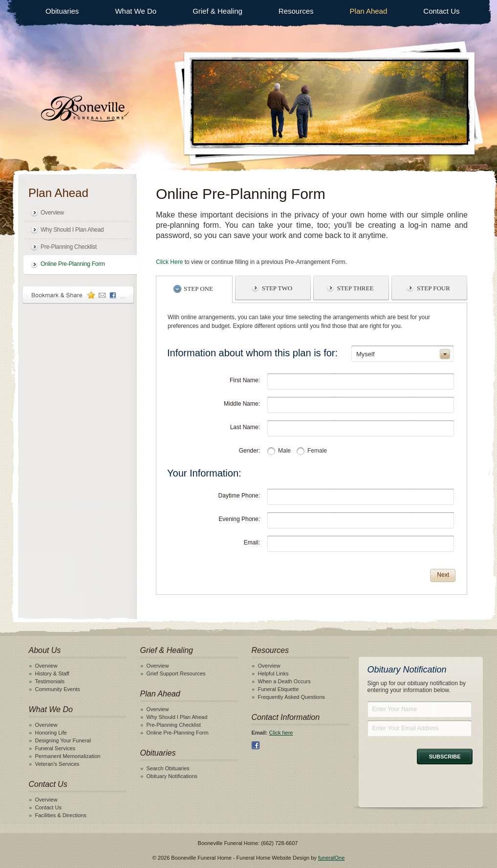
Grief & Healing (217, 11)
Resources (296, 11)
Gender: (249, 451)
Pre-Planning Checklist (69, 247)
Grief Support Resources (176, 673)
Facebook (256, 745)
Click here (281, 733)
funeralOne (331, 858)
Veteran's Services (57, 764)
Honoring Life (51, 733)
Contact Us (441, 11)
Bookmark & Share (78, 295)
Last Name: (245, 427)
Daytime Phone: (239, 496)
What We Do (136, 11)
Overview (52, 213)
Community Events (58, 689)
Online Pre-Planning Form (73, 264)
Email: (252, 542)
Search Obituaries (168, 768)
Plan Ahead (369, 11)
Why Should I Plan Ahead (72, 230)
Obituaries (62, 11)
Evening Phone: (239, 519)
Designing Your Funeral (63, 740)
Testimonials (50, 681)
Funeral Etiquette (279, 689)
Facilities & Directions (61, 815)
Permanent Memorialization (68, 756)
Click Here (169, 262)
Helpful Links (273, 673)
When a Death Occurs (284, 681)
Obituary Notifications (172, 776)
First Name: (245, 380)
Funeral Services (55, 748)
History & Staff (52, 673)
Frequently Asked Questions (292, 697)
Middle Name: (242, 404)
